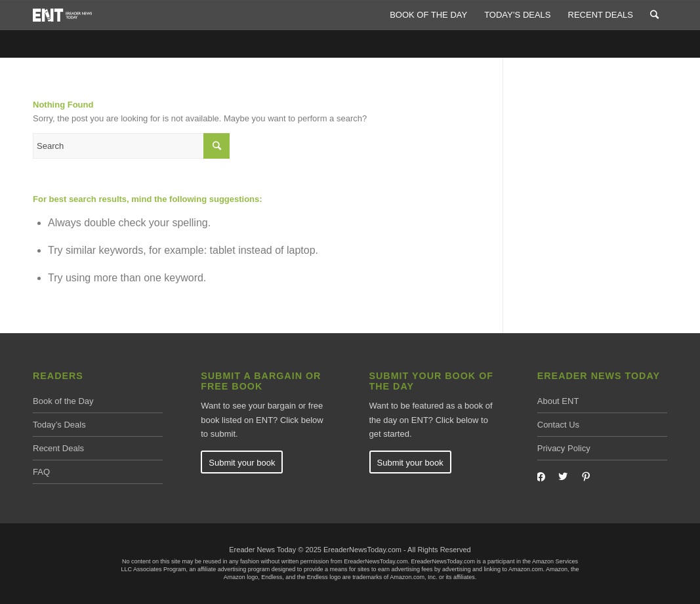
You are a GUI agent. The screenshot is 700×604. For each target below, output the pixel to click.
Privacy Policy (564, 448)
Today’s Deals (59, 425)
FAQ (41, 472)
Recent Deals (58, 448)
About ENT (558, 401)
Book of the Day (63, 401)
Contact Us (558, 425)
